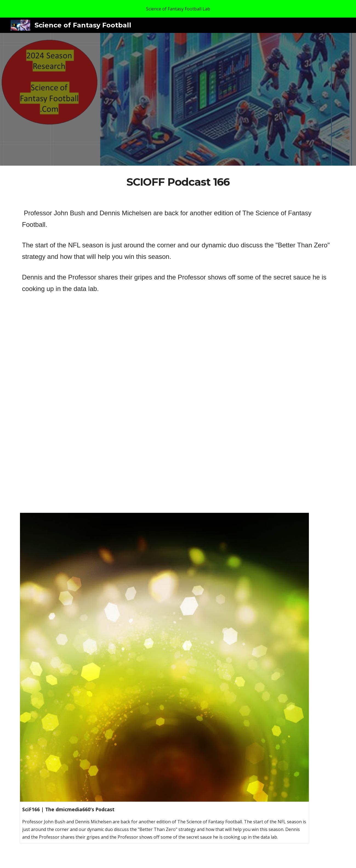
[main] (178, 182)
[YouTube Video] (164, 417)
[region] (178, 9)
